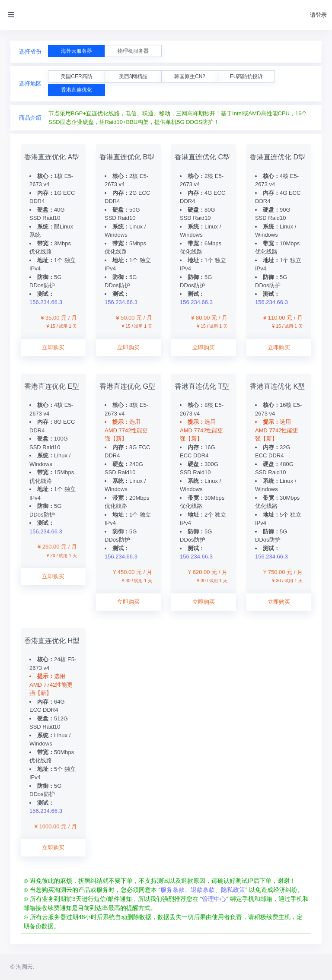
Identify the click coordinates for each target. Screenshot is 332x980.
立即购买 (53, 347)
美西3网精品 (133, 76)
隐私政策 (233, 890)
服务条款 (172, 890)
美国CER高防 (76, 76)
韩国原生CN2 (190, 76)
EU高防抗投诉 (247, 76)
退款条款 (203, 890)
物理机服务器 (133, 51)
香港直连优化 (77, 90)
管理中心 (214, 899)
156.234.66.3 (46, 302)
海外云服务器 (77, 51)
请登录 (318, 15)
